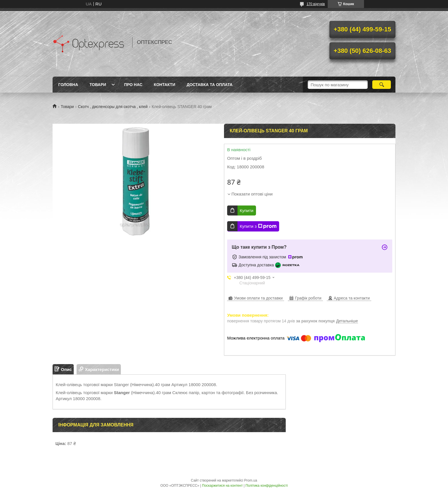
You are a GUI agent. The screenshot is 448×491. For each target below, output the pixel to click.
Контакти (164, 85)
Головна (68, 85)
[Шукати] (382, 85)
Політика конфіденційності (267, 486)
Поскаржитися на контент (222, 486)
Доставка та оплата (210, 85)
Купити (247, 210)
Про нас (133, 85)
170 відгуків (316, 4)
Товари (98, 85)
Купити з (258, 226)
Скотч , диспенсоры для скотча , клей (113, 107)
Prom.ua (251, 480)
